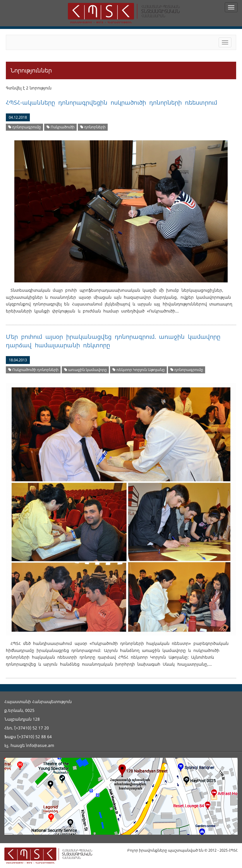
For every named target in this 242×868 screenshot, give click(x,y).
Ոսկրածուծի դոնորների (33, 370)
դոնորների (93, 127)
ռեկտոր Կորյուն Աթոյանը (139, 370)
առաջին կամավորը (85, 370)
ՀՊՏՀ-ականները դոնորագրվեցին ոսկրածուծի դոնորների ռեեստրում (111, 102)
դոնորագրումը (25, 127)
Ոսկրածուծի (61, 127)
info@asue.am (40, 745)
